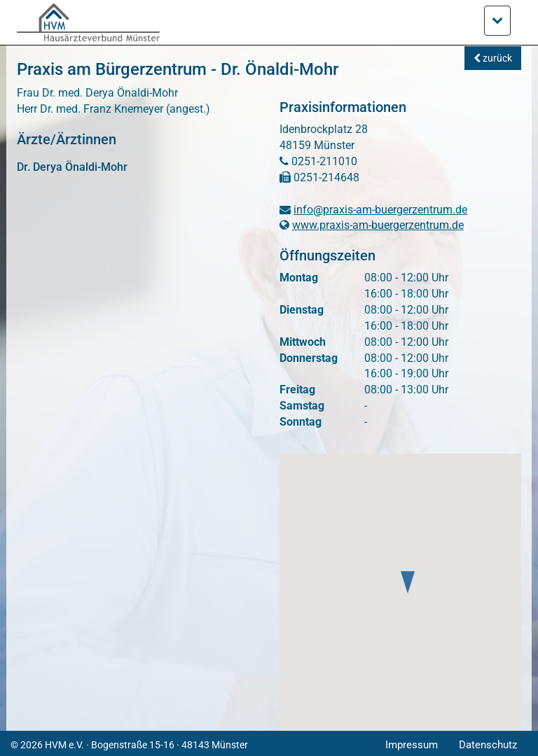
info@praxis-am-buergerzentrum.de (380, 210)
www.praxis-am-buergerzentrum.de (378, 225)
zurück (493, 58)
